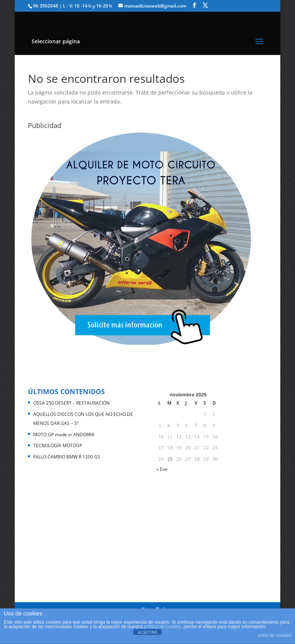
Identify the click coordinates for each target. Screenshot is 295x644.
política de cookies (163, 627)
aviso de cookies (274, 635)
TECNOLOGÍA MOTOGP (58, 445)
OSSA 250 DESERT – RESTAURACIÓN (71, 403)
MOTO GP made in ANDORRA (64, 435)
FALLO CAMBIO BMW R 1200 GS (67, 457)
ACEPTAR (147, 632)
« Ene (162, 469)
